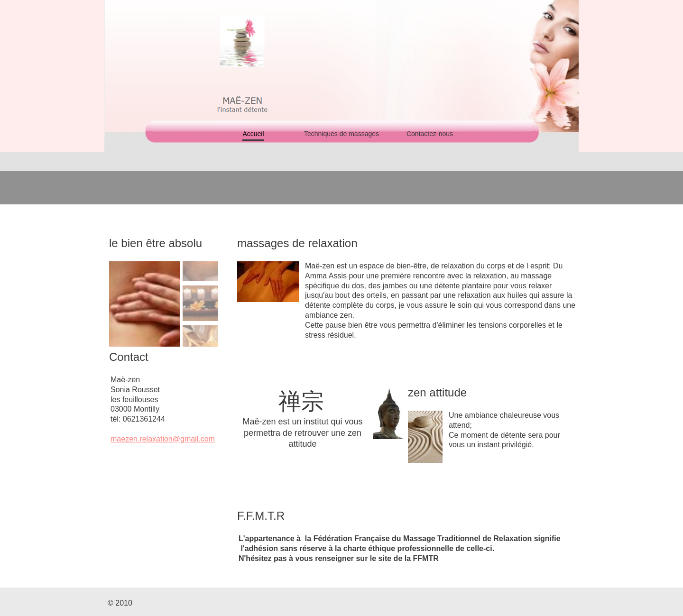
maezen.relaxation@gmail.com (163, 439)
